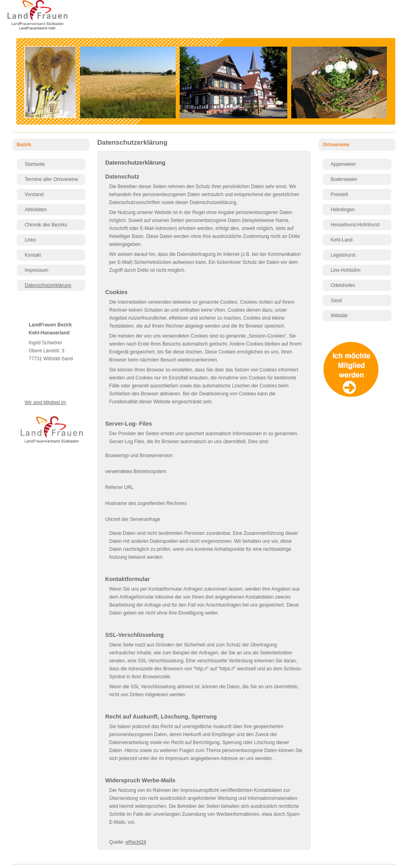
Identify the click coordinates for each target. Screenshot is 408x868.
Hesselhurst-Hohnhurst (355, 225)
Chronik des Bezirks (46, 225)
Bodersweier (344, 179)
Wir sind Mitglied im (45, 403)
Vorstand (34, 194)
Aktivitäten (36, 210)
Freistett (339, 194)
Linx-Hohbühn (346, 270)
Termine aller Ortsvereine (51, 179)
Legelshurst (343, 255)
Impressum (36, 270)
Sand (336, 300)
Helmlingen (343, 210)
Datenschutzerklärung (48, 285)
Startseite (35, 164)
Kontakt (33, 255)
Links (30, 240)
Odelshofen (343, 285)
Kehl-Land (342, 240)
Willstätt (339, 316)
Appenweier (343, 164)
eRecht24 (136, 842)
